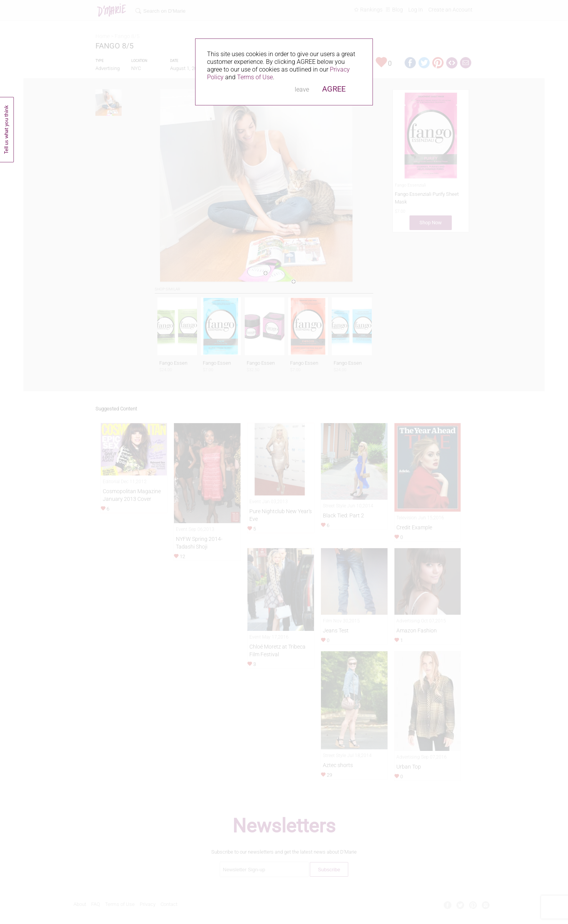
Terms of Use (255, 77)
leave (302, 89)
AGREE (334, 89)
